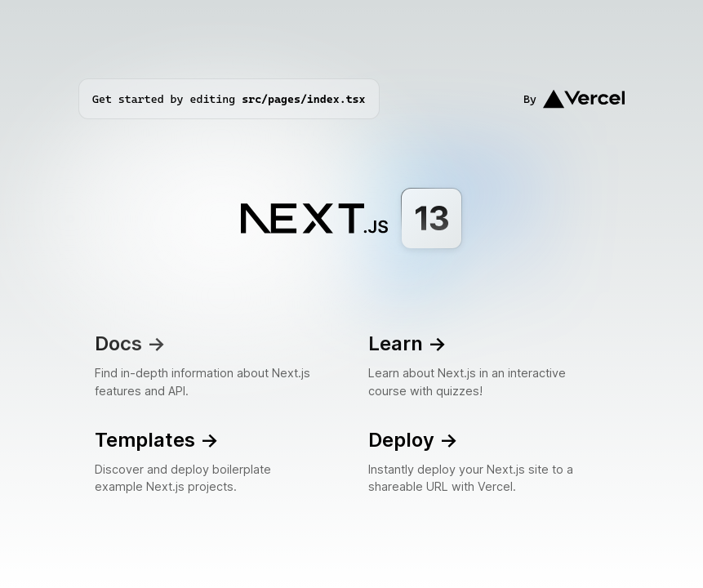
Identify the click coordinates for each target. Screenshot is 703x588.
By (574, 99)
